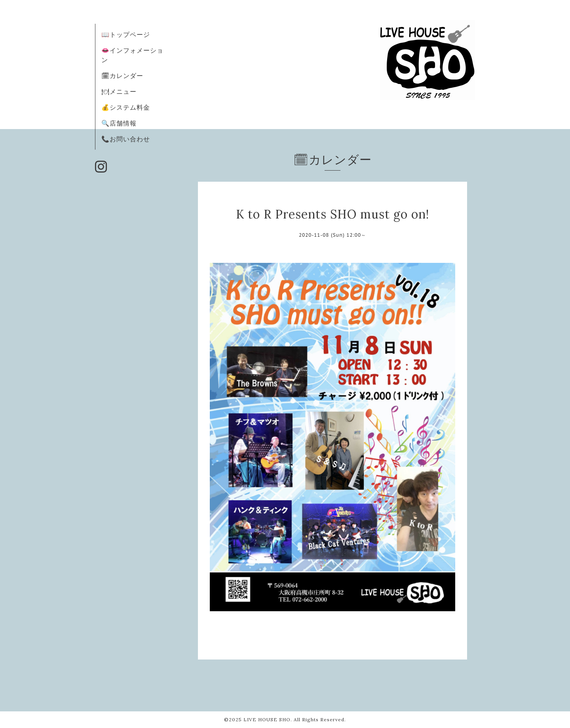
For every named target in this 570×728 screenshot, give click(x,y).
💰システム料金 (126, 107)
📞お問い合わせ (126, 139)
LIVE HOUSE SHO (267, 719)
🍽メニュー (119, 91)
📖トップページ (126, 34)
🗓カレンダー (122, 76)
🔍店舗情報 (119, 123)
